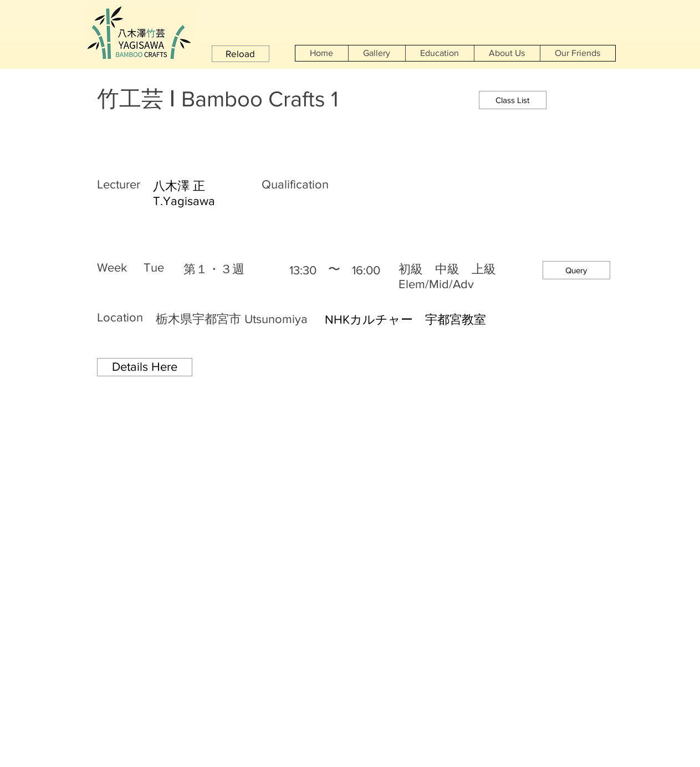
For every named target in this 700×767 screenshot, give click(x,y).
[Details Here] (145, 367)
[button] (241, 54)
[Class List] (513, 100)
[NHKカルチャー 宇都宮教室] (466, 320)
